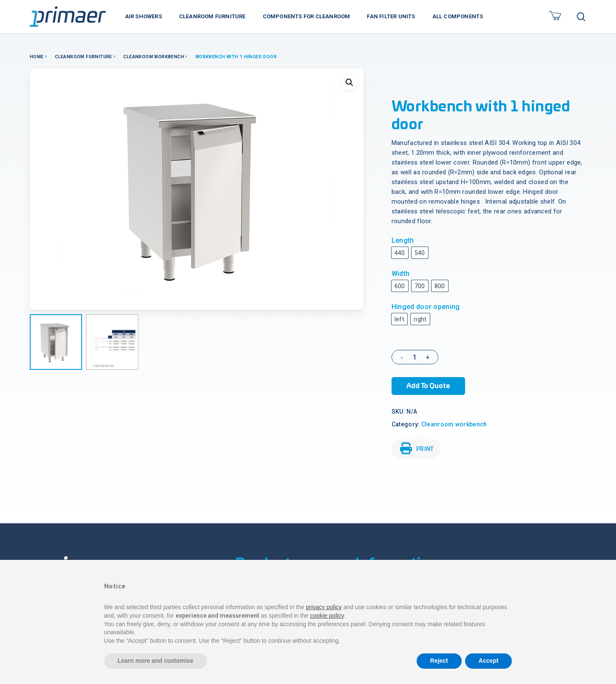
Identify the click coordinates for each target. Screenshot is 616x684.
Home (37, 57)
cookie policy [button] (327, 616)
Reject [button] (439, 661)
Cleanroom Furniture (84, 57)
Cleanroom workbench (154, 57)
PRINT (417, 448)
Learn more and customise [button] (156, 661)
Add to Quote (428, 386)
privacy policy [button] (324, 607)
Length (403, 240)
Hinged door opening (426, 307)
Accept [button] (489, 661)
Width (401, 274)
